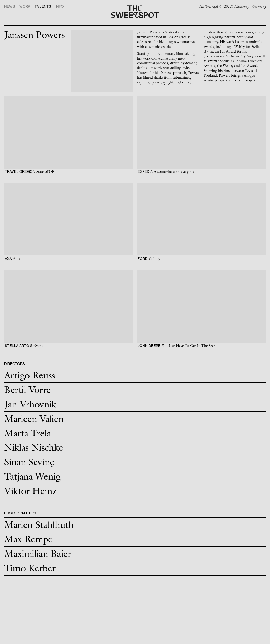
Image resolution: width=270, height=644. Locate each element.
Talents (43, 6)
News (10, 6)
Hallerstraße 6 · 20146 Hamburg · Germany (232, 6)
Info (60, 6)
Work (25, 6)
